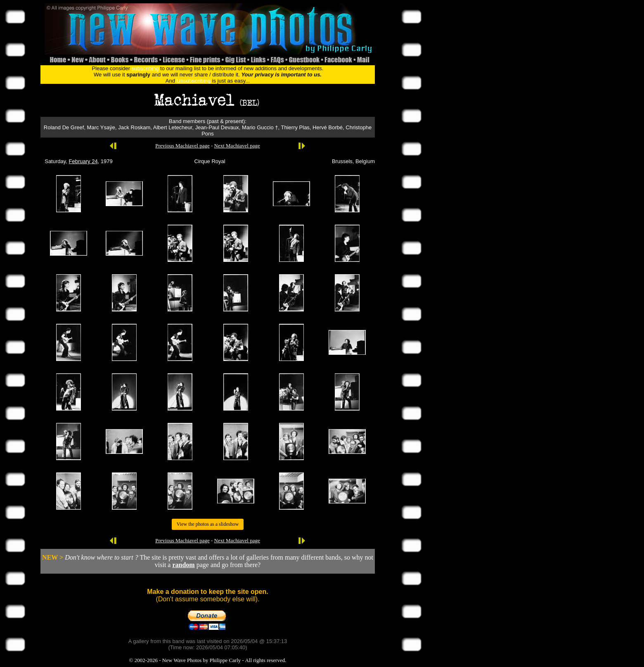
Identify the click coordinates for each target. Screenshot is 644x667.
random (183, 565)
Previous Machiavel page (182, 146)
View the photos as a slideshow (208, 524)
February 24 (83, 161)
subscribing (145, 68)
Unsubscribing (194, 81)
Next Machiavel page (237, 146)
